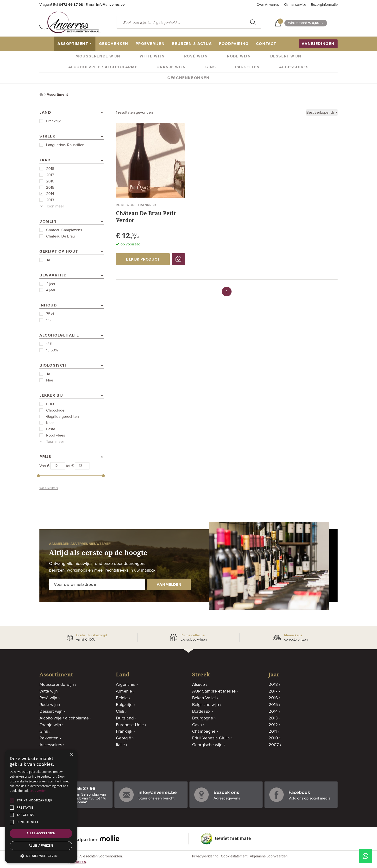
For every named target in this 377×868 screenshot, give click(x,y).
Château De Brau (60, 236)
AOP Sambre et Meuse (214, 691)
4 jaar (51, 290)
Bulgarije (124, 705)
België (122, 698)
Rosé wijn (196, 56)
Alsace (198, 685)
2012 (273, 725)
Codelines (78, 862)
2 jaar (51, 284)
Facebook (299, 793)
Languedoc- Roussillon (65, 145)
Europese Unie (130, 725)
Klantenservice (295, 5)
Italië (120, 745)
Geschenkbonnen (188, 78)
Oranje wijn (171, 67)
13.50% (52, 350)
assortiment (73, 44)
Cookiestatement (234, 856)
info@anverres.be (110, 5)
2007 (274, 745)
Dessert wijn (286, 56)
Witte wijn (152, 56)
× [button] (72, 755)
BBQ (50, 404)
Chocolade (55, 410)
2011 (273, 731)
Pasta (51, 429)
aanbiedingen (318, 44)
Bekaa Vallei (204, 698)
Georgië (123, 738)
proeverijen (150, 44)
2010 (273, 738)
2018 (50, 169)
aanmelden (169, 585)
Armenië (124, 691)
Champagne (204, 731)
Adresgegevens (227, 798)
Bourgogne (203, 718)
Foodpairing (234, 44)
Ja (48, 260)
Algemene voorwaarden (269, 856)
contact (266, 44)
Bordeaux (201, 712)
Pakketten (247, 67)
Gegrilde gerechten (63, 417)
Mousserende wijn (98, 56)
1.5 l (49, 320)
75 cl (50, 314)
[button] (41, 856)
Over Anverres (268, 5)
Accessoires (294, 67)
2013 (50, 200)
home (48, 44)
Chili (120, 712)
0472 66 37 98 (71, 5)
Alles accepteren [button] (41, 833)
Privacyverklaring (205, 856)
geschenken (114, 44)
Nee (50, 380)
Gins (211, 67)
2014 (50, 194)
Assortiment (57, 94)
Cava (197, 725)
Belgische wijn (206, 705)
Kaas (50, 423)
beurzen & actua (192, 44)
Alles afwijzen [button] (41, 846)
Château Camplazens (64, 230)
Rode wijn (239, 56)
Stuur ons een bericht (157, 798)
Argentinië (126, 685)
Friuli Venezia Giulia (211, 738)
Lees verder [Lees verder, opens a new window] (38, 791)
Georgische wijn (207, 745)
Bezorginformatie (324, 5)
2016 (50, 181)
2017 (50, 175)
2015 (50, 187)
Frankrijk (53, 121)
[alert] (41, 806)
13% (49, 344)
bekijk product (143, 259)
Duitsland (125, 718)
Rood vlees (56, 435)
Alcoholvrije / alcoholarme (103, 67)
